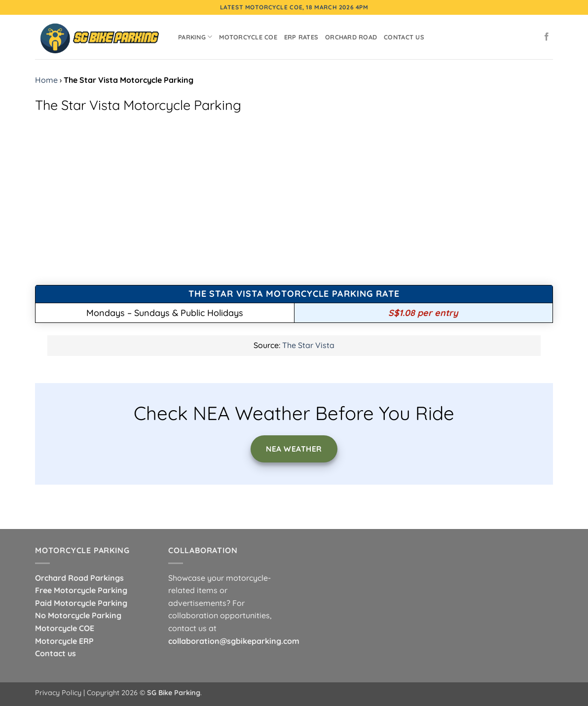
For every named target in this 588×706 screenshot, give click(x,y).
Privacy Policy (58, 693)
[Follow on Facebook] (547, 37)
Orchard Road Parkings (79, 578)
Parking (195, 37)
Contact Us (404, 37)
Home (46, 80)
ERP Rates (301, 37)
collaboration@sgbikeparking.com (234, 641)
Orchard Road (351, 37)
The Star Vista (308, 345)
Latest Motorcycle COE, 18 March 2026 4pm (294, 7)
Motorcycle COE (248, 37)
